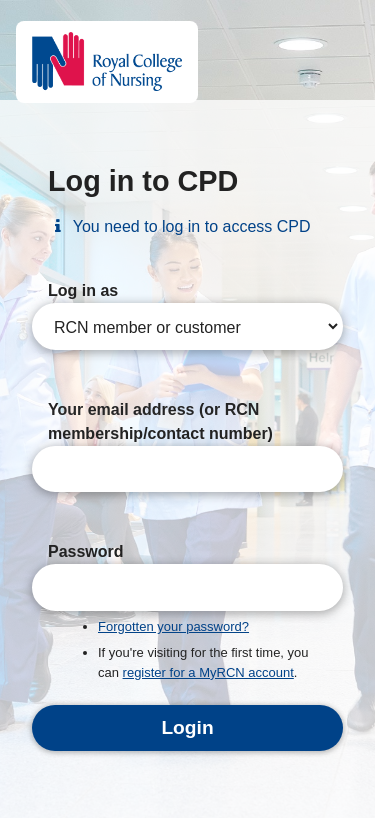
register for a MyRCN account (208, 672)
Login (187, 727)
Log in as (83, 290)
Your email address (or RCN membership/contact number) (160, 421)
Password (86, 551)
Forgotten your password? (173, 626)
